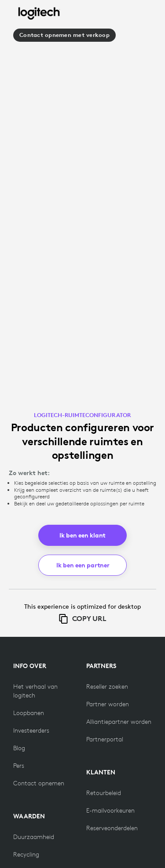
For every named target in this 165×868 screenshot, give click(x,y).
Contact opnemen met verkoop (64, 35)
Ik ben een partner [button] (83, 565)
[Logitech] (39, 14)
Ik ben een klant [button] (82, 535)
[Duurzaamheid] (34, 837)
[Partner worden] (108, 704)
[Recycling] (26, 854)
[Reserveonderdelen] (112, 828)
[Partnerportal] (105, 739)
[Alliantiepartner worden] (119, 722)
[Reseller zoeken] (107, 686)
